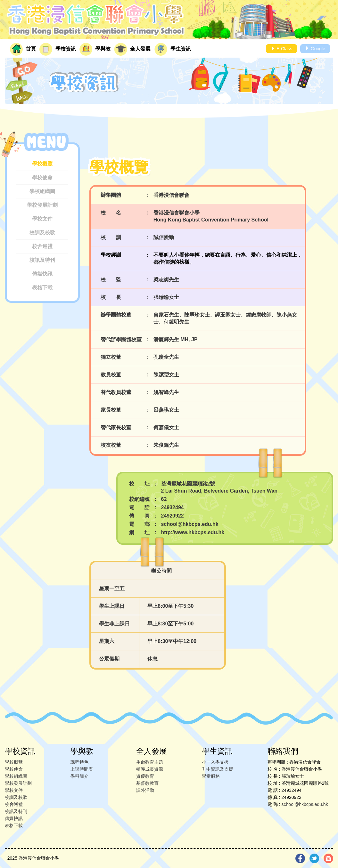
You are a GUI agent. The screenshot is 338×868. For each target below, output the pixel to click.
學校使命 (42, 177)
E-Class (281, 49)
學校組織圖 (42, 191)
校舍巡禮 (42, 246)
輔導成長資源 (150, 769)
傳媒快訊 (42, 274)
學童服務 (211, 776)
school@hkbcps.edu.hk (305, 804)
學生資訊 (173, 49)
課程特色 (79, 762)
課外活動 (145, 790)
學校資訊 (58, 49)
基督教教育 (147, 783)
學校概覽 (42, 164)
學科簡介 (79, 776)
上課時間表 (82, 769)
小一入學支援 (215, 762)
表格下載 (42, 288)
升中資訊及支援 (218, 769)
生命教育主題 (150, 762)
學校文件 (42, 219)
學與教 (95, 49)
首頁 (23, 49)
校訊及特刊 (42, 260)
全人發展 (132, 49)
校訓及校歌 (42, 233)
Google (315, 49)
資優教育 (145, 776)
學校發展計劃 (42, 205)
